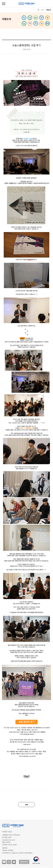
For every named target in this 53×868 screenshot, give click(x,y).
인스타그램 (9, 862)
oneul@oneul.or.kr (9, 840)
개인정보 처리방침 (8, 850)
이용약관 (5, 848)
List (26, 804)
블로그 (4, 862)
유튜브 (14, 862)
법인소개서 (24, 862)
